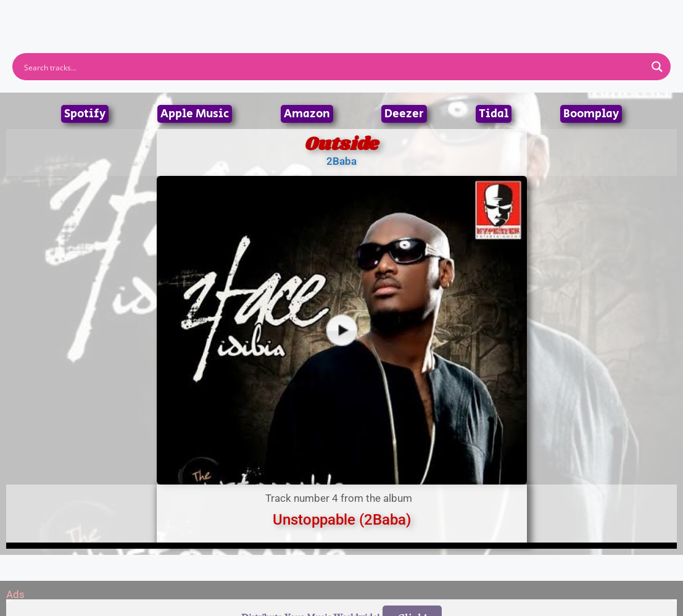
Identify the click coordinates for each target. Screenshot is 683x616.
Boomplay (591, 114)
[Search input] (333, 67)
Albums (288, 15)
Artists (230, 15)
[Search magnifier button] (657, 67)
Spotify (85, 114)
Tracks (346, 15)
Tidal (494, 114)
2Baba (341, 161)
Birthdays (493, 15)
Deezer (404, 114)
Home (177, 15)
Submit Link (413, 15)
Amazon (307, 114)
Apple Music (195, 114)
